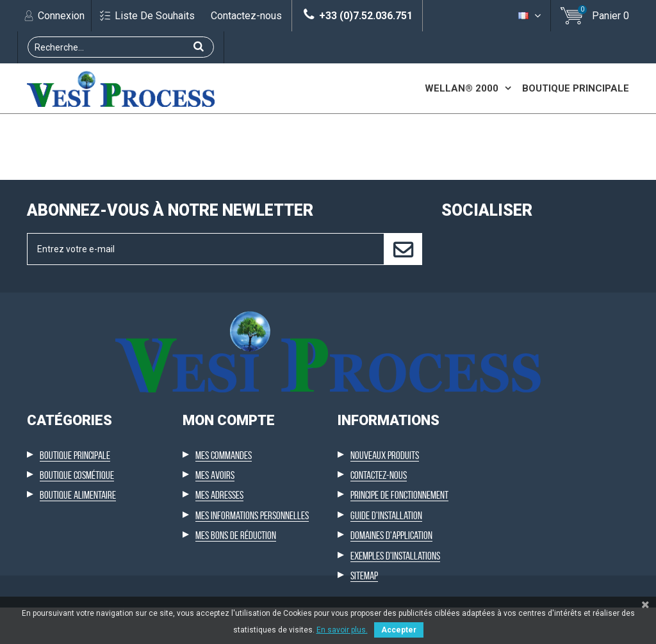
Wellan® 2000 (462, 88)
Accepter (399, 630)
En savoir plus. (342, 630)
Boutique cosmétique (77, 589)
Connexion (60, 16)
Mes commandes (224, 569)
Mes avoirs (215, 589)
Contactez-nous (246, 16)
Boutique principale (576, 88)
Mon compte (229, 534)
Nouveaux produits (385, 569)
